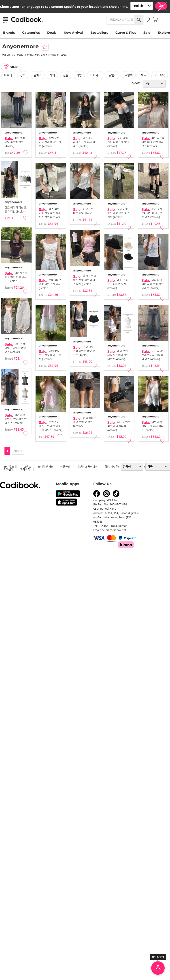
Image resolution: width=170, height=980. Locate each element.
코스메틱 (159, 75)
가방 (79, 75)
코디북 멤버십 (46, 467)
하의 (52, 75)
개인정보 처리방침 (87, 467)
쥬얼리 (113, 75)
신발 (66, 75)
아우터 (8, 75)
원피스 (38, 75)
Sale (147, 33)
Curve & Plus (126, 33)
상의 (23, 75)
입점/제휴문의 (112, 467)
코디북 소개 (10, 467)
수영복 (129, 75)
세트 (143, 75)
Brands (9, 33)
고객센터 (8, 469)
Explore (164, 33)
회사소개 (25, 469)
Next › (18, 451)
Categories (31, 33)
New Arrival (73, 33)
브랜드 (27, 467)
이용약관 (65, 467)
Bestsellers (99, 33)
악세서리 (95, 75)
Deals (52, 33)
